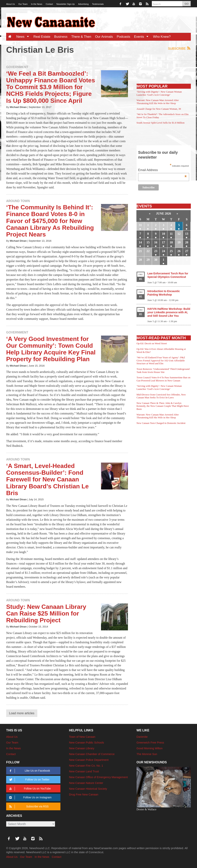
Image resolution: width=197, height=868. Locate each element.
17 (164, 242)
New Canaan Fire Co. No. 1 (86, 766)
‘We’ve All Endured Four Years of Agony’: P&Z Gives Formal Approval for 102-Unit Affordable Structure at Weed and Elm (161, 360)
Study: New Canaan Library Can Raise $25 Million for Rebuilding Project (46, 613)
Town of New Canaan (82, 737)
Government (17, 67)
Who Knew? (162, 37)
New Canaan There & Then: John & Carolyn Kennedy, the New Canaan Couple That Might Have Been (163, 406)
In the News (37, 4)
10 (164, 234)
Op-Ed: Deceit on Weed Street (152, 343)
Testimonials (98, 4)
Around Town (18, 201)
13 (187, 234)
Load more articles (22, 713)
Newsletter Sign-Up (66, 4)
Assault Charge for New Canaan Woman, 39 (159, 109)
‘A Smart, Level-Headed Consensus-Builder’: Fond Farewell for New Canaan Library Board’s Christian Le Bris (47, 479)
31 (140, 225)
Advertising (83, 4)
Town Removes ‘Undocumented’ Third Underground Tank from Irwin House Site (163, 371)
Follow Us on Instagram (30, 797)
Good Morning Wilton (150, 748)
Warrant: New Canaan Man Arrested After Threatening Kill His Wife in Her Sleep (158, 102)
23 (156, 251)
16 (156, 242)
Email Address (162, 170)
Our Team (23, 4)
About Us (10, 4)
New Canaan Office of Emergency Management (98, 777)
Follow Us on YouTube (29, 789)
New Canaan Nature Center (86, 783)
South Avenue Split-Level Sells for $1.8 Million (161, 123)
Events (143, 37)
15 (148, 242)
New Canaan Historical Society (88, 789)
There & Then (81, 37)
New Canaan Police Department (89, 760)
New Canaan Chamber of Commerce (92, 754)
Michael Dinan (18, 107)
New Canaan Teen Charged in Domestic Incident (161, 423)
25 (171, 251)
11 (171, 234)
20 (187, 242)
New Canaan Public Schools (87, 743)
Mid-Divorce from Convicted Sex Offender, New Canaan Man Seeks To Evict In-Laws (161, 396)
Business (61, 37)
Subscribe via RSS (28, 807)
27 (187, 251)
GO (187, 4)
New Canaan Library (82, 748)
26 (179, 251)
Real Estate (42, 37)
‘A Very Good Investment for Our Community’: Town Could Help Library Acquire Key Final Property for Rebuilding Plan (51, 349)
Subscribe (179, 48)
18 (171, 242)
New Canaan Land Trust (84, 771)
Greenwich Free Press (150, 743)
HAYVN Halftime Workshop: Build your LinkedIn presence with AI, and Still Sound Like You (169, 312)
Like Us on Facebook (29, 771)
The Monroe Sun (147, 754)
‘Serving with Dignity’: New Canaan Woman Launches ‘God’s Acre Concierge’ (159, 93)
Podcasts (124, 37)
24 (164, 251)
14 (140, 242)
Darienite (142, 737)
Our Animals (104, 37)
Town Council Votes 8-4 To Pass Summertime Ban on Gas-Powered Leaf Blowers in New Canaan (164, 379)
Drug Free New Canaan (84, 794)
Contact (49, 4)
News (24, 37)
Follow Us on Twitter (29, 780)
